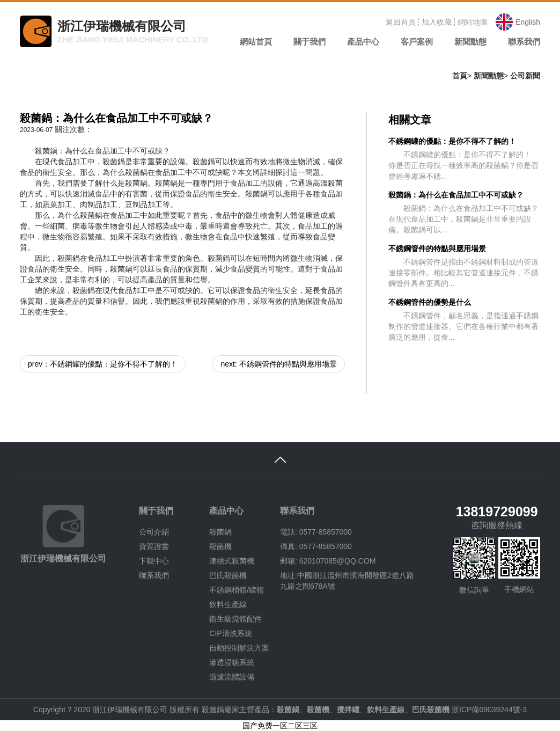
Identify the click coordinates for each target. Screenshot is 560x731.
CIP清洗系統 (230, 633)
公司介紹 (154, 532)
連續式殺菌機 (232, 561)
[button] (310, 46)
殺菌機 (220, 546)
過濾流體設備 (232, 677)
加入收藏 (437, 22)
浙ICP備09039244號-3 (489, 710)
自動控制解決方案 (239, 648)
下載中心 (154, 561)
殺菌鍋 (220, 532)
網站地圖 (473, 22)
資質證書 (154, 546)
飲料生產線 (228, 604)
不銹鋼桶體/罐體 (237, 590)
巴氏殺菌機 (228, 575)
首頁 (460, 76)
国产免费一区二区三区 (280, 726)
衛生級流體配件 (235, 619)
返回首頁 (401, 22)
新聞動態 (489, 76)
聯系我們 (154, 575)
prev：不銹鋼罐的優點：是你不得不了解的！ (103, 364)
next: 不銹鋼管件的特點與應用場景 (278, 364)
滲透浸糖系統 (232, 662)
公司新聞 (525, 76)
